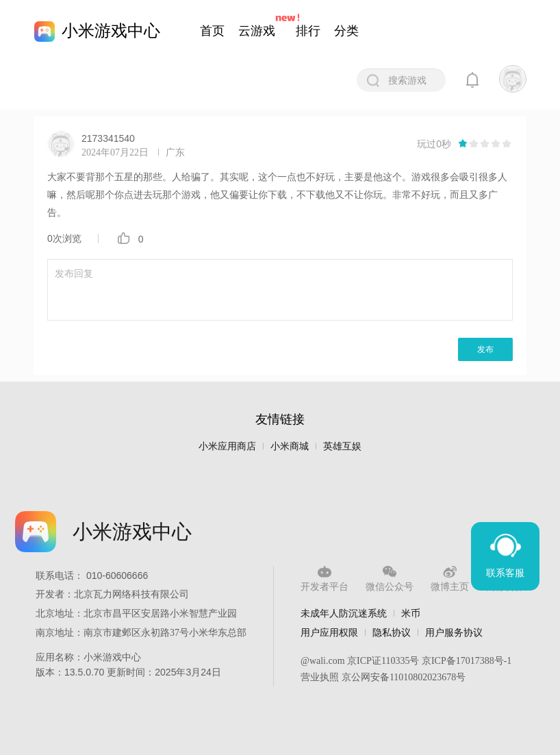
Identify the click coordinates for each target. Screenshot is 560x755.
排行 (308, 31)
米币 (411, 613)
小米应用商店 (227, 446)
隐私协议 (392, 632)
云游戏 (257, 31)
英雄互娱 (342, 446)
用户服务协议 (454, 632)
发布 (485, 349)
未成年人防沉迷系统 (344, 613)
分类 (346, 31)
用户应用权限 (329, 632)
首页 (212, 31)
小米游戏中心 (111, 30)
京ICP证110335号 (383, 661)
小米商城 (290, 446)
